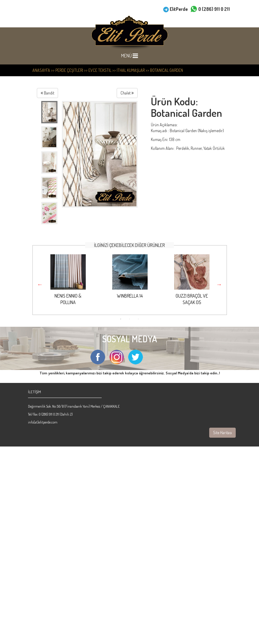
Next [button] (219, 284)
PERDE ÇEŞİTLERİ (69, 70)
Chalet (127, 93)
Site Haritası (222, 433)
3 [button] (138, 319)
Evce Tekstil (100, 70)
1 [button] (121, 319)
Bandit (47, 93)
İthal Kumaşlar (131, 70)
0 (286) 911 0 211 (214, 9)
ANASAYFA (41, 70)
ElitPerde (179, 9)
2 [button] (130, 319)
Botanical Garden (166, 70)
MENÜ (133, 56)
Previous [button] (40, 284)
